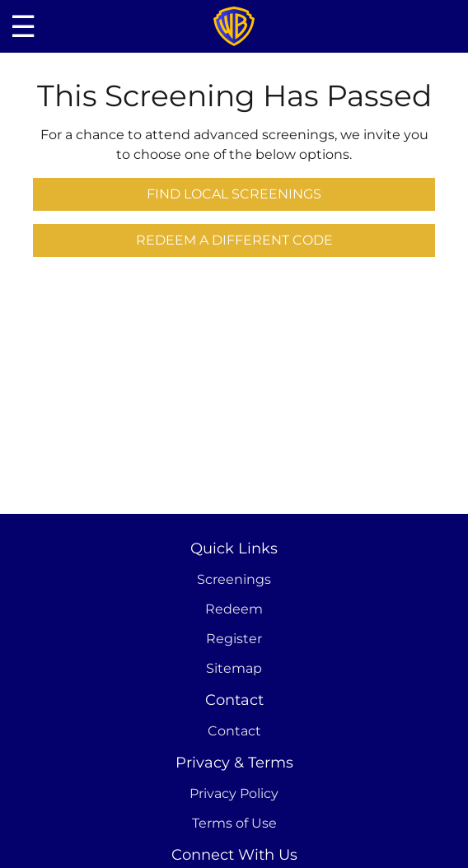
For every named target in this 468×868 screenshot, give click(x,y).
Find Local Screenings (234, 194)
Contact (234, 731)
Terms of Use (234, 823)
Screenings (234, 579)
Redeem (234, 609)
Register (234, 639)
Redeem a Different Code (234, 240)
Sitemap (234, 668)
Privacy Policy (234, 793)
